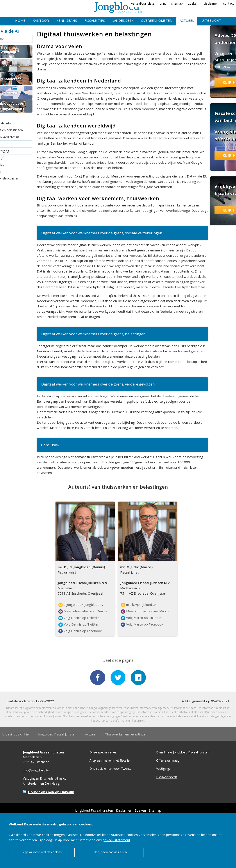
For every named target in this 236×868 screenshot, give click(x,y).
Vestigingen (164, 769)
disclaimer (211, 3)
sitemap (177, 3)
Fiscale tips (95, 20)
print (163, 3)
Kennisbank (67, 20)
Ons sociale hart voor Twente (111, 769)
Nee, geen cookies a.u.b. (111, 852)
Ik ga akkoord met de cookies (42, 852)
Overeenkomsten (157, 20)
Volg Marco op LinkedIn (141, 618)
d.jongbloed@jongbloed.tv (81, 605)
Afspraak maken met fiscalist (110, 761)
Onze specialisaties (103, 752)
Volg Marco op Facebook (142, 624)
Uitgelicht (211, 20)
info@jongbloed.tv (36, 771)
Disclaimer (124, 811)
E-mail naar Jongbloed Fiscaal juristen (183, 752)
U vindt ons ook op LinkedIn (51, 792)
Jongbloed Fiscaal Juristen (57, 734)
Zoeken (140, 811)
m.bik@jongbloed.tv (138, 605)
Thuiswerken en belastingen (126, 734)
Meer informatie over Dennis (83, 611)
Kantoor (41, 20)
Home (20, 20)
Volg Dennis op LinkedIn (79, 618)
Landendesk (123, 20)
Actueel (187, 20)
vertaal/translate (143, 3)
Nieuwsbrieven (167, 777)
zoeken (193, 3)
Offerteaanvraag (168, 761)
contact (228, 3)
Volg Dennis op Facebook (80, 631)
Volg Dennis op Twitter (79, 624)
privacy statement (116, 840)
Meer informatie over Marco (145, 611)
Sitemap (155, 811)
